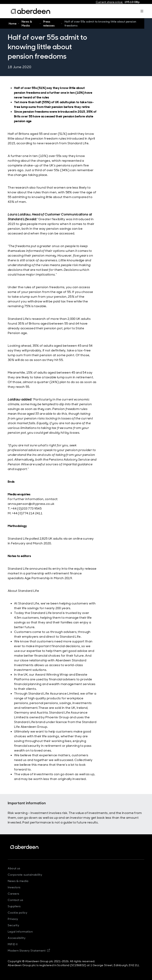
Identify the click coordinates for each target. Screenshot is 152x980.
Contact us (16, 900)
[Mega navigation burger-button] (142, 11)
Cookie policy (18, 913)
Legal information (20, 932)
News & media (18, 881)
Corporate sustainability (25, 875)
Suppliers (14, 906)
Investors (14, 887)
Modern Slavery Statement (29, 951)
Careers (14, 894)
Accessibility (17, 938)
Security (13, 925)
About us (14, 868)
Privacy (13, 919)
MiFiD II (13, 944)
